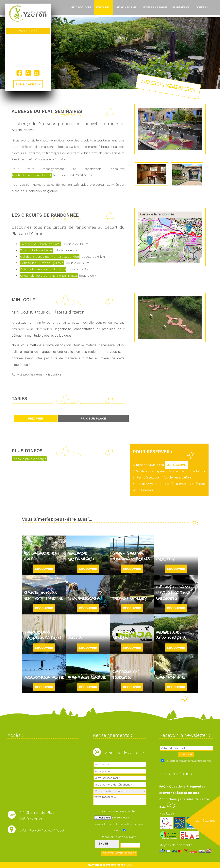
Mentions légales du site (179, 793)
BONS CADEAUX (28, 84)
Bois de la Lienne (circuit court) (43, 269)
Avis (167, 807)
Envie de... (104, 7)
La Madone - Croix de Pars (40, 244)
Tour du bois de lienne (36, 250)
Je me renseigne (154, 7)
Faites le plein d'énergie (29, 459)
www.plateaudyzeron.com (105, 865)
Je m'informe (126, 7)
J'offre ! (201, 7)
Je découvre (81, 7)
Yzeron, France (28, 52)
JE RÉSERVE (177, 465)
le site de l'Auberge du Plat (32, 175)
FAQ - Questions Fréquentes (182, 786)
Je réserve (181, 7)
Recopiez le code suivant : (119, 837)
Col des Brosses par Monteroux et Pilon (50, 257)
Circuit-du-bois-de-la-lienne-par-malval (49, 276)
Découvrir (44, 569)
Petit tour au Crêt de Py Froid (42, 263)
